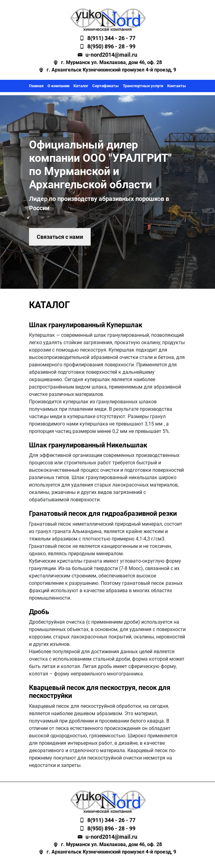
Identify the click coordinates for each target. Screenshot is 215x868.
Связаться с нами (60, 237)
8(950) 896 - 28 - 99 (111, 46)
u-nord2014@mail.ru (111, 55)
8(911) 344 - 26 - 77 (111, 38)
